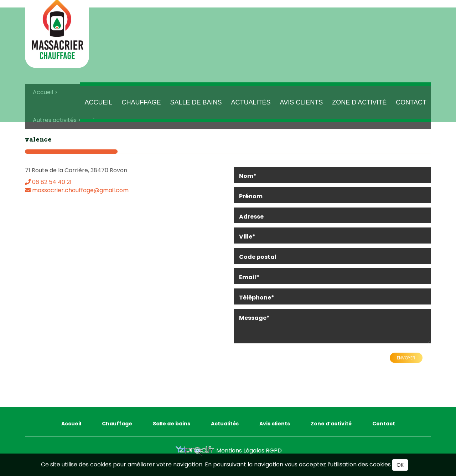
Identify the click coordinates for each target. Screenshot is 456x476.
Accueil (98, 108)
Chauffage (141, 108)
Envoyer (406, 357)
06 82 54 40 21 (48, 181)
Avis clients (302, 108)
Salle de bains (196, 108)
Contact (411, 108)
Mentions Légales (241, 449)
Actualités (251, 108)
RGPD (274, 449)
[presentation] (287, 367)
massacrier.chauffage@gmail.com (77, 189)
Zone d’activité (359, 108)
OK (400, 465)
